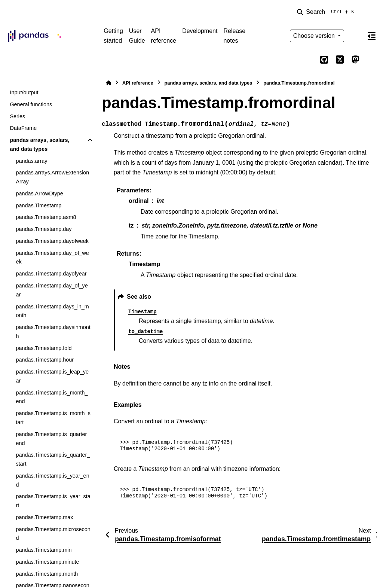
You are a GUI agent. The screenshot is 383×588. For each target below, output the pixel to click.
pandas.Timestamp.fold (44, 348)
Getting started (113, 36)
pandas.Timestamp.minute (47, 562)
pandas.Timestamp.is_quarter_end (53, 439)
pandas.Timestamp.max (44, 517)
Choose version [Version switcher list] (315, 36)
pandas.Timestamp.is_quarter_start (53, 459)
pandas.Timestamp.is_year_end (52, 480)
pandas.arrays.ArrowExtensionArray (52, 177)
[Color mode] (355, 36)
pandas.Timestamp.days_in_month (52, 311)
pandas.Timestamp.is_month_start (53, 418)
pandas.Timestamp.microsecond (53, 534)
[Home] (108, 83)
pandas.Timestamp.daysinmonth (53, 332)
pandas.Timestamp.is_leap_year (52, 376)
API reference (164, 36)
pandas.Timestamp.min (44, 550)
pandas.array (31, 161)
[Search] (327, 12)
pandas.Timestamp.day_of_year (52, 290)
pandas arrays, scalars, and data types (39, 144)
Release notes (234, 36)
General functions (31, 104)
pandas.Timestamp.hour (45, 360)
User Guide (137, 36)
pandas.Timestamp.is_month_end (52, 397)
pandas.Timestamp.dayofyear (51, 274)
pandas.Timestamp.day (44, 229)
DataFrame (23, 128)
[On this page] (371, 36)
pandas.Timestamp (39, 205)
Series (17, 116)
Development (200, 31)
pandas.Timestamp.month (47, 574)
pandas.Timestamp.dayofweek (52, 241)
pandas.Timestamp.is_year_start (53, 501)
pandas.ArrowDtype (39, 194)
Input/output (24, 92)
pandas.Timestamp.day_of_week (52, 258)
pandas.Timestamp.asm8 (46, 217)
